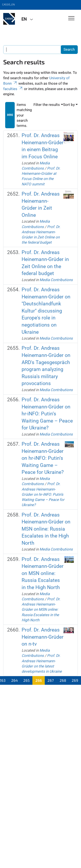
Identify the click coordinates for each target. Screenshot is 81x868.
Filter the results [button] (47, 105)
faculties (13, 89)
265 (26, 680)
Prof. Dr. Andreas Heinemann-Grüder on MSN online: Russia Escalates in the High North (46, 529)
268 (63, 680)
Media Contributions (56, 280)
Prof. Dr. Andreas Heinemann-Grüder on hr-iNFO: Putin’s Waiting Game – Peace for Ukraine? (47, 414)
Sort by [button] (69, 105)
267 (51, 680)
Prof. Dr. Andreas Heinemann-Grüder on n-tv (43, 637)
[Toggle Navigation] (71, 19)
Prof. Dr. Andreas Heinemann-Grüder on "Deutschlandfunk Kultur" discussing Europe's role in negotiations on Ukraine (46, 311)
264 (14, 680)
